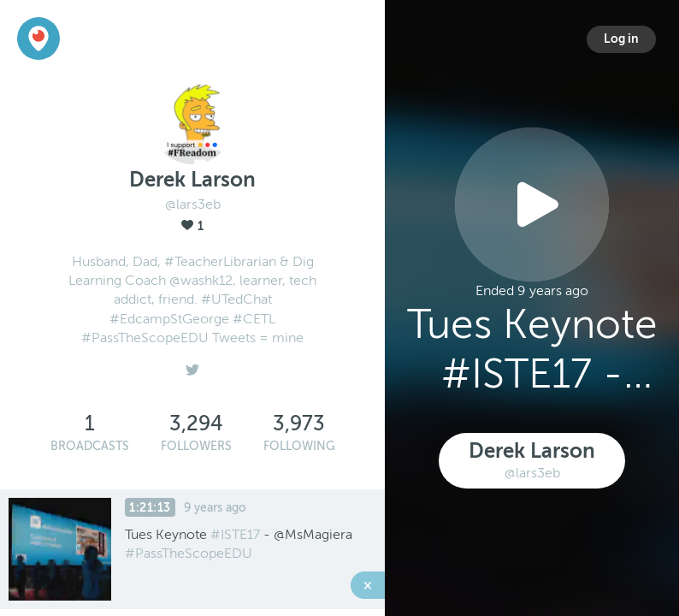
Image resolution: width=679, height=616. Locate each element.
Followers (196, 446)
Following (299, 446)
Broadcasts (90, 446)
